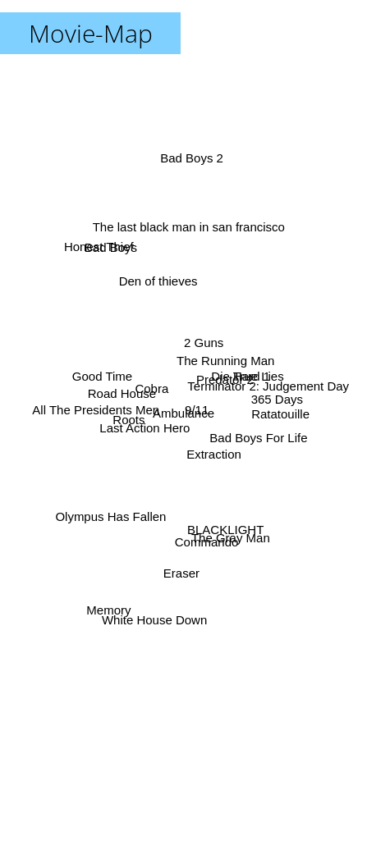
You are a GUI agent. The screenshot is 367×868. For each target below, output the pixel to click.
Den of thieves (159, 287)
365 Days (272, 399)
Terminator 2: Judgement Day (270, 385)
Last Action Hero (140, 426)
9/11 (196, 410)
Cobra (150, 389)
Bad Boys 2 (193, 166)
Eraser (179, 575)
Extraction (212, 454)
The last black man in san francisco (190, 236)
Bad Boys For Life (256, 439)
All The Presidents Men (99, 411)
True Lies (260, 373)
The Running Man (225, 356)
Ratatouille (275, 416)
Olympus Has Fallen (110, 514)
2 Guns (204, 338)
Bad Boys (112, 256)
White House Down (155, 619)
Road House (124, 393)
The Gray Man (230, 535)
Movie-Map (91, 33)
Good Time (106, 379)
